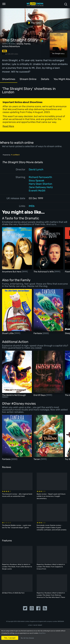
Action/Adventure (11, 46)
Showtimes (9, 79)
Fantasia (38, 333)
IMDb (32, 206)
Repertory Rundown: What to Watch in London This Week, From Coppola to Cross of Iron (51, 567)
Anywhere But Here (12, 272)
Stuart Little (8, 333)
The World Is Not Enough (14, 395)
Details (45, 79)
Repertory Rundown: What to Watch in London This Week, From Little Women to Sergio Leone (17, 567)
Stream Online (28, 79)
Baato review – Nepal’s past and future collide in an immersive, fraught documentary (51, 496)
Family (27, 44)
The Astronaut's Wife (44, 272)
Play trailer (34, 23)
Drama (20, 44)
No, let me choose (27, 638)
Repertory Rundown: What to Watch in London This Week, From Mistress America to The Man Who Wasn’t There (51, 595)
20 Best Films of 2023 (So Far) (13, 593)
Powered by (11, 155)
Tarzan (37, 459)
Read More (42, 633)
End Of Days (40, 395)
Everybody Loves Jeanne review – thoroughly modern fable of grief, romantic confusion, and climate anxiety (52, 528)
